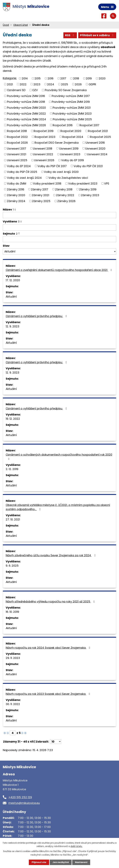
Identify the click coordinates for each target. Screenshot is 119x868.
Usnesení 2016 (95, 143)
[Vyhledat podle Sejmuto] (59, 239)
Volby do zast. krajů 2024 (24, 178)
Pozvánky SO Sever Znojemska (66, 90)
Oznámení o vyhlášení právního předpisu (37, 316)
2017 (63, 78)
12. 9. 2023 (12, 326)
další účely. (76, 846)
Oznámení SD (16, 90)
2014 (25, 78)
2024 (51, 84)
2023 (37, 84)
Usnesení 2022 (43, 154)
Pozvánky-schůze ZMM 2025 (72, 119)
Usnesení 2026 (44, 160)
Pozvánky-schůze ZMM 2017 (71, 96)
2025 (65, 84)
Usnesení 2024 (97, 154)
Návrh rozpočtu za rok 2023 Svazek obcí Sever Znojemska (48, 694)
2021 (10, 84)
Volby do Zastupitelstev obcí (68, 178)
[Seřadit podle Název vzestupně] (15, 209)
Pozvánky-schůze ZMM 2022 (26, 113)
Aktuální (11, 297)
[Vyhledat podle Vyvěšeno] (59, 227)
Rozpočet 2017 (89, 125)
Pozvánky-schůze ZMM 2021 (72, 108)
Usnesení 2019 (69, 148)
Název (8, 209)
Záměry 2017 (40, 189)
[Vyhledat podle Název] (59, 215)
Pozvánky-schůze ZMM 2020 (26, 108)
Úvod (6, 25)
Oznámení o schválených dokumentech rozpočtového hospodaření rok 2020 (59, 456)
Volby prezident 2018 (47, 184)
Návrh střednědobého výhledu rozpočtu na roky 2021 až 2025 (51, 601)
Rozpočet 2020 (71, 131)
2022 (23, 84)
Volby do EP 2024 (19, 166)
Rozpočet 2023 (45, 137)
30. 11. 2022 (13, 704)
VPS (107, 184)
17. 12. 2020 (13, 280)
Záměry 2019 (88, 189)
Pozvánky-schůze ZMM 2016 (26, 96)
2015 (38, 78)
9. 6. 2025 (12, 566)
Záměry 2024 (16, 201)
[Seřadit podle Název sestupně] (15, 210)
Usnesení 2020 (95, 148)
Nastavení (81, 862)
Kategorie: (10, 78)
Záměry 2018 (64, 189)
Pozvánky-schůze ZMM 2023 (72, 113)
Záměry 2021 (41, 195)
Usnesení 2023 (70, 154)
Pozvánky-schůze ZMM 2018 (26, 102)
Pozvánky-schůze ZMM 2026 (26, 125)
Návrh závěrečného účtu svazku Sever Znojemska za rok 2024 (51, 555)
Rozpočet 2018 (17, 131)
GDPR (92, 84)
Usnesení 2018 (43, 148)
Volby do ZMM (17, 184)
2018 (76, 78)
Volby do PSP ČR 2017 (52, 166)
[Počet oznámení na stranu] (56, 742)
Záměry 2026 (66, 201)
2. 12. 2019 (12, 469)
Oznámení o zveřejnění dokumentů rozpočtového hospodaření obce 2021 (59, 270)
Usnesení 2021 (17, 154)
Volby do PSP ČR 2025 (22, 172)
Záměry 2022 (65, 195)
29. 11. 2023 (13, 658)
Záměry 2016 (16, 189)
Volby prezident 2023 (83, 184)
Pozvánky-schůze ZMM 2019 (71, 102)
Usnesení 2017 (17, 148)
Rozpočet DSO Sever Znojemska (57, 143)
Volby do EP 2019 (73, 160)
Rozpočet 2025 (100, 137)
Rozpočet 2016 (63, 125)
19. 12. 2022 (13, 419)
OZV (35, 90)
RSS (70, 35)
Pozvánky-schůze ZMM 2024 (26, 119)
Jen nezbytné (61, 862)
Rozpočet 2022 (17, 137)
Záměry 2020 (16, 195)
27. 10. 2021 (13, 519)
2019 (89, 78)
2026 (78, 84)
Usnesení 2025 (17, 160)
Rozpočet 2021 (98, 131)
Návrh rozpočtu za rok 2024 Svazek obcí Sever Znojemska (49, 648)
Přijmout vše (39, 862)
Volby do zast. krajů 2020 (61, 172)
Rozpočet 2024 (73, 137)
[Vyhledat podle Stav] (59, 252)
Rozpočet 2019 (44, 131)
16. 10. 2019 (12, 612)
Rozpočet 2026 (17, 143)
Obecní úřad (21, 25)
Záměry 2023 (90, 195)
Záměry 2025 (41, 201)
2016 (51, 78)
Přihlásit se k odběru (97, 35)
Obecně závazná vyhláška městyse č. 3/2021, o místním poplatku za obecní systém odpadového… (58, 507)
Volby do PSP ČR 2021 (88, 166)
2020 (102, 78)
